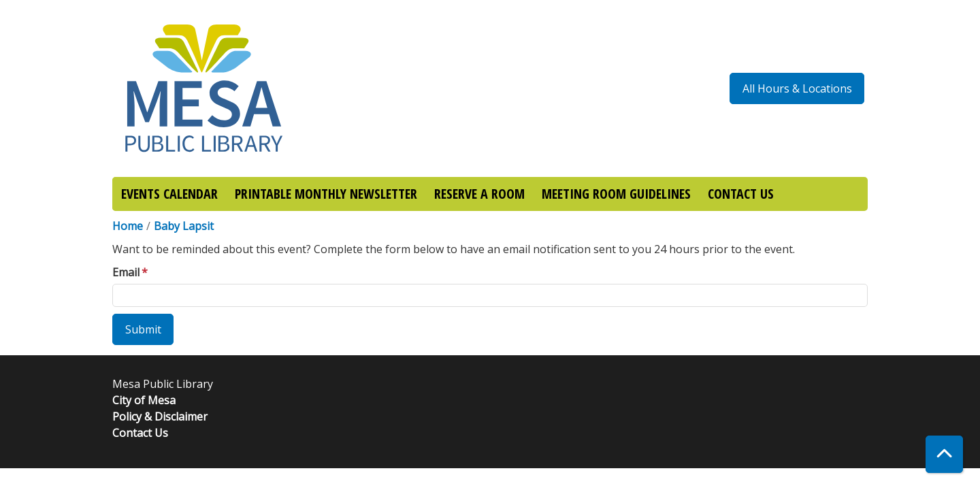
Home (128, 226)
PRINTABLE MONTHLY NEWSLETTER (326, 194)
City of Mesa (144, 400)
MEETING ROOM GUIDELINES (616, 194)
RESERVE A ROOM (479, 194)
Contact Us (140, 433)
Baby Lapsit (184, 226)
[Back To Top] (944, 454)
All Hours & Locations (797, 88)
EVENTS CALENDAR (169, 194)
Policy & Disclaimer (160, 416)
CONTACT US (741, 194)
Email (126, 272)
